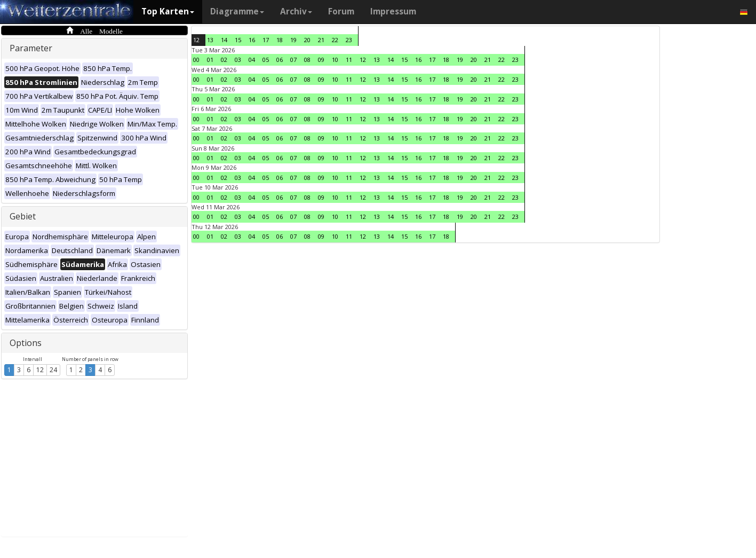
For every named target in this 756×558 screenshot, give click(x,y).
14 (224, 40)
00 (196, 60)
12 (40, 370)
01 (210, 60)
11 (349, 60)
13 (210, 40)
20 (307, 40)
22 (335, 40)
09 (321, 60)
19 (293, 40)
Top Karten (168, 11)
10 (335, 60)
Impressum (393, 11)
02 (224, 60)
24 (53, 370)
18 (280, 40)
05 (266, 60)
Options (26, 343)
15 (238, 40)
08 (307, 60)
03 (238, 60)
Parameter (31, 48)
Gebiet (23, 216)
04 (252, 60)
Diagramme (237, 11)
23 (349, 40)
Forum (341, 11)
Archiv (296, 11)
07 (293, 60)
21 (321, 40)
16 (252, 40)
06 (280, 60)
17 (266, 40)
